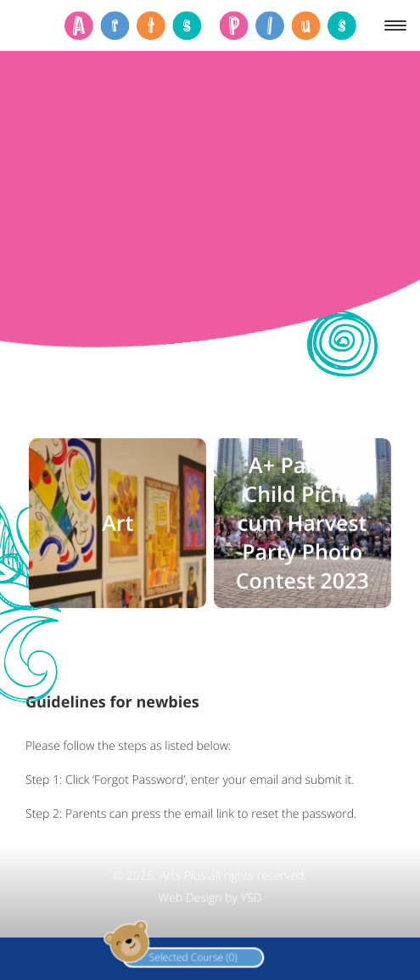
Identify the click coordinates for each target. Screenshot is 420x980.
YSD (252, 898)
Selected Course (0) (146, 956)
